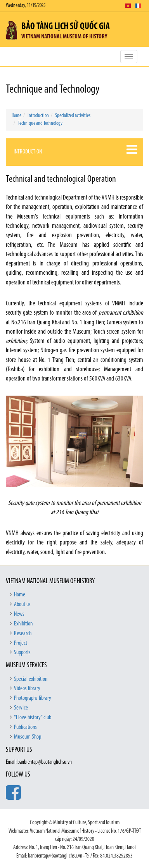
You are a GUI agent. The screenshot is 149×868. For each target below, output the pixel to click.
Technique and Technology (40, 123)
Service (21, 708)
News (19, 614)
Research (23, 634)
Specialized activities (73, 116)
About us (22, 604)
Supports (22, 653)
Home (16, 116)
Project (21, 643)
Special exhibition (31, 679)
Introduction (38, 116)
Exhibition (23, 624)
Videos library (27, 689)
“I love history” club (33, 718)
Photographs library (33, 698)
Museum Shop (28, 737)
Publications (25, 727)
